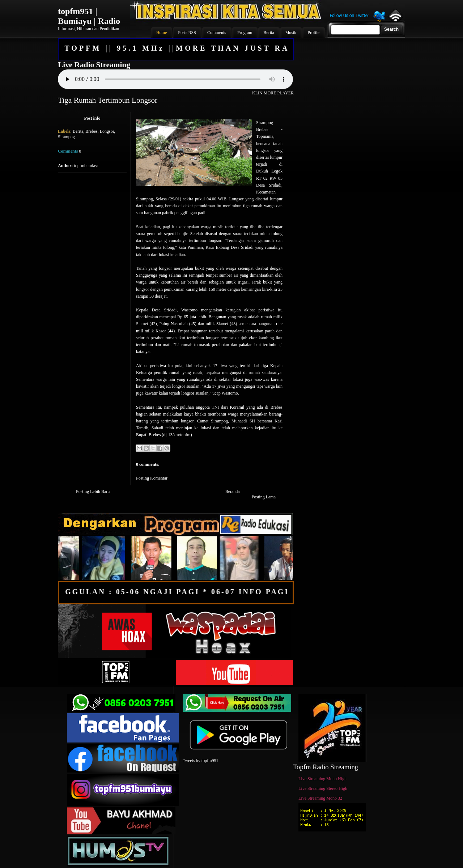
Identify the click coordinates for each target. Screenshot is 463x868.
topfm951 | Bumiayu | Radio (89, 16)
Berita (78, 131)
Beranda (233, 492)
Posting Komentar (152, 478)
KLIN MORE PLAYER (273, 93)
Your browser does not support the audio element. (175, 79)
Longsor (107, 131)
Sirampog (66, 137)
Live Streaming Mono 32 (320, 798)
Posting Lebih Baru (93, 492)
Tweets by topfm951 (200, 761)
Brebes (91, 131)
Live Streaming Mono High (322, 779)
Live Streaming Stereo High (323, 788)
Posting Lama (264, 497)
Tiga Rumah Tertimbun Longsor (108, 100)
